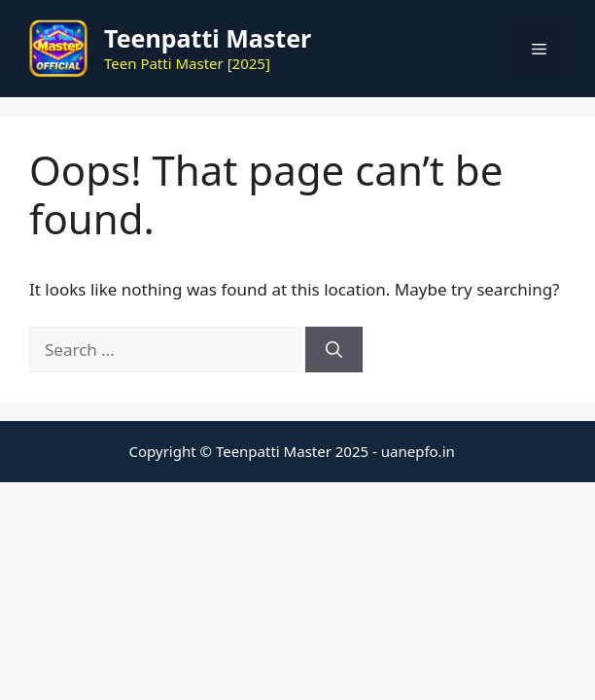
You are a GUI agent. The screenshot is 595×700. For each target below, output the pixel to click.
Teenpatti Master (208, 38)
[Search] (334, 350)
